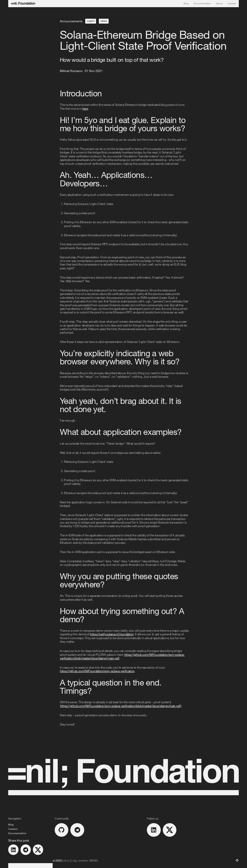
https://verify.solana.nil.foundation (112, 634)
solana (104, 21)
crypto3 (91, 21)
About (219, 4)
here (85, 108)
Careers (232, 4)
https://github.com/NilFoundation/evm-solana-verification (97, 671)
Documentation (202, 4)
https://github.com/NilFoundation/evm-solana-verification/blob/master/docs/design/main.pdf (121, 706)
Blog (186, 4)
